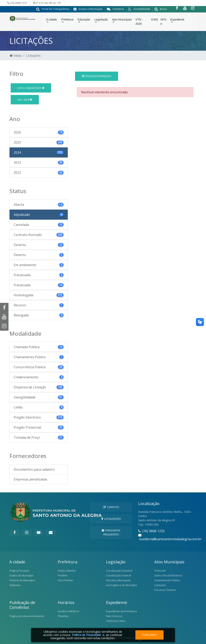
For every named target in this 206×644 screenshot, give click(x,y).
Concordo (149, 635)
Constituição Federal (118, 575)
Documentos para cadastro (34, 469)
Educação (84, 20)
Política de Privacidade (86, 635)
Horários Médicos (68, 611)
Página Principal (19, 570)
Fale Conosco (114, 616)
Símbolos (15, 585)
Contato (111, 507)
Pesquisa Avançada (97, 76)
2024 (25, 99)
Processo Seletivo (165, 590)
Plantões (63, 616)
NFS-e (164, 22)
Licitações (160, 585)
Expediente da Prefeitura (121, 611)
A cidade (51, 20)
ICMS (155, 20)
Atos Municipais (122, 20)
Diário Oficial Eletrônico (168, 575)
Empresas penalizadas (30, 479)
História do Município (22, 580)
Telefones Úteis (116, 621)
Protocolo (160, 570)
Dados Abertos (67, 570)
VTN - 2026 (139, 22)
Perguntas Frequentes (111, 532)
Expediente (177, 20)
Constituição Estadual (119, 570)
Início (16, 55)
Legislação (101, 20)
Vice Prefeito (65, 580)
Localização (111, 518)
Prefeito (63, 575)
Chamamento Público (167, 580)
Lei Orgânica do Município (122, 585)
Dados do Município (22, 575)
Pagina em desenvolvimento (27, 616)
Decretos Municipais (118, 580)
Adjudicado (31, 88)
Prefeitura (67, 20)
